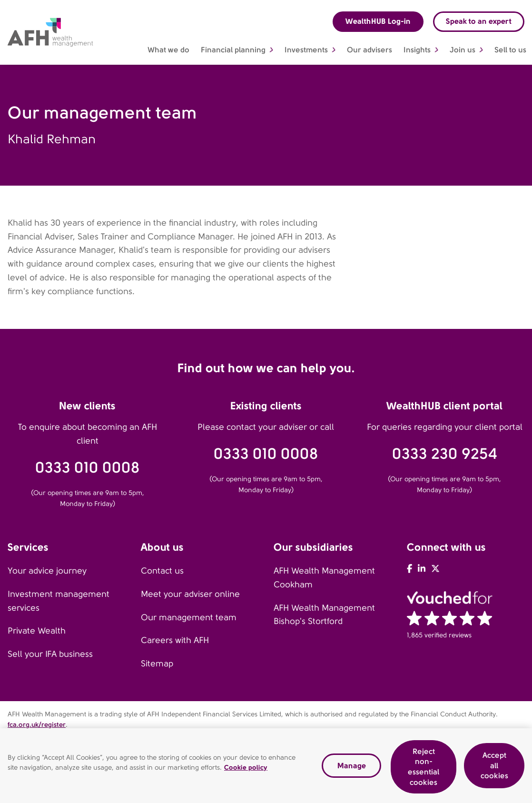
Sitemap (157, 664)
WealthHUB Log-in (378, 21)
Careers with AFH (175, 640)
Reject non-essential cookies (424, 768)
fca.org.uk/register (37, 724)
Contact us (162, 571)
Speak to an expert (479, 21)
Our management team (189, 617)
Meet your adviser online (190, 594)
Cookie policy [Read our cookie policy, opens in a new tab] (246, 769)
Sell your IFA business (50, 654)
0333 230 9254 (445, 454)
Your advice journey (47, 571)
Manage (352, 767)
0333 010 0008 (88, 468)
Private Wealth (37, 631)
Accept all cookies (494, 767)
